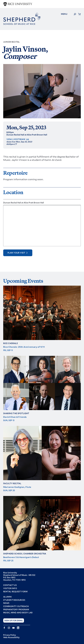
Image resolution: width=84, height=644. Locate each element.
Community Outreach (16, 606)
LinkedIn (18, 628)
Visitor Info (10, 588)
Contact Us (10, 585)
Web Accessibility (11, 637)
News (6, 603)
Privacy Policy (10, 635)
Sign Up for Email (14, 620)
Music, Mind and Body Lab (18, 613)
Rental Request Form (15, 592)
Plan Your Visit (16, 253)
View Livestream (16, 139)
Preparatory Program (16, 610)
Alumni (7, 597)
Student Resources (14, 600)
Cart (79, 14)
